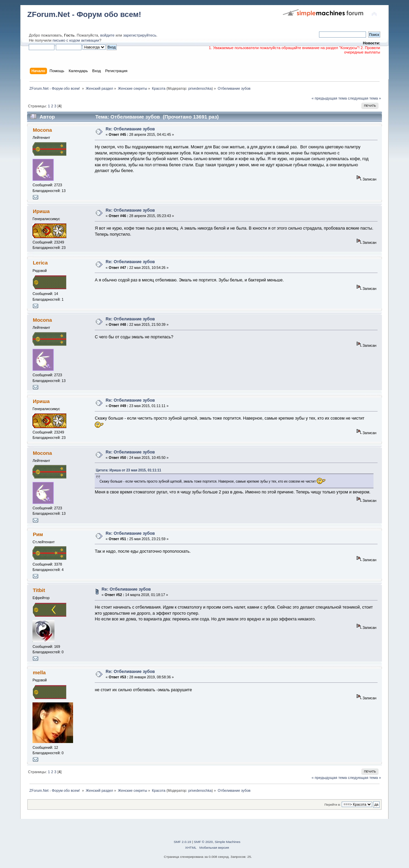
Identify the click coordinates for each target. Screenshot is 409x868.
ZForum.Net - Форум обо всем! (84, 14)
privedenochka (200, 88)
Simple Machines (228, 842)
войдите (107, 35)
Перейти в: (333, 805)
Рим (38, 534)
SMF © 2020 (203, 842)
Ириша (41, 211)
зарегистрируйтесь (140, 35)
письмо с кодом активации (76, 40)
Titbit (39, 590)
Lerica (40, 263)
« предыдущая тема (329, 98)
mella (39, 672)
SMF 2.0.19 (182, 842)
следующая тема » (364, 98)
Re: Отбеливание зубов (130, 129)
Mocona (42, 130)
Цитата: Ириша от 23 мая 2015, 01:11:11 (128, 470)
